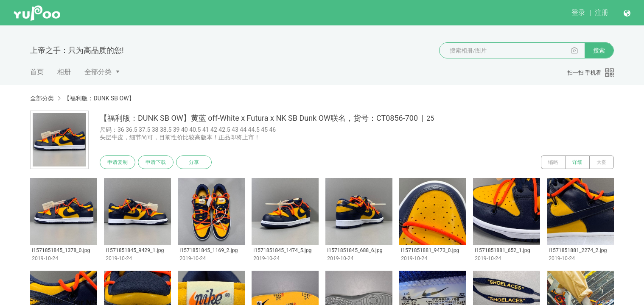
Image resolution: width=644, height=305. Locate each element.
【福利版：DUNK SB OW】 (99, 98)
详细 (577, 162)
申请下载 (156, 162)
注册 (602, 12)
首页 (37, 72)
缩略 (553, 162)
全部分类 (98, 72)
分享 (194, 162)
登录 (578, 12)
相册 (64, 72)
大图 (602, 162)
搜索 (599, 50)
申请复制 (118, 162)
